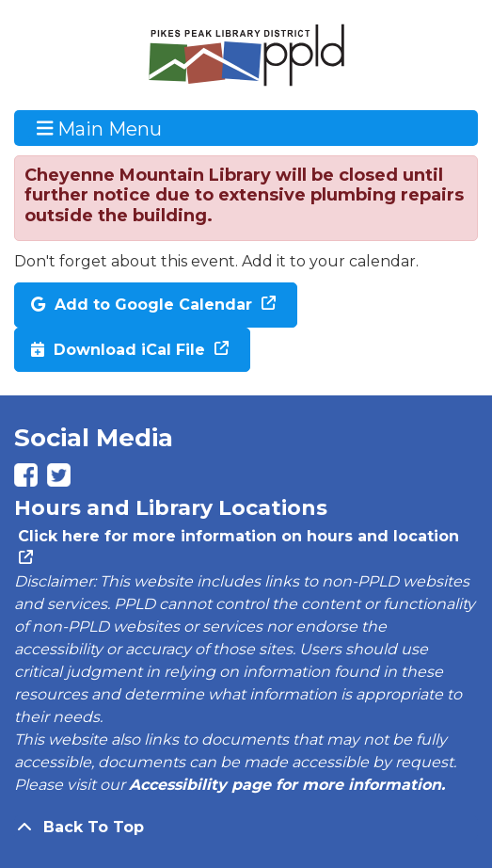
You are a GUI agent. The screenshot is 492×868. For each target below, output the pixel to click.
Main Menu (100, 128)
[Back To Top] (246, 828)
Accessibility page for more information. (287, 785)
